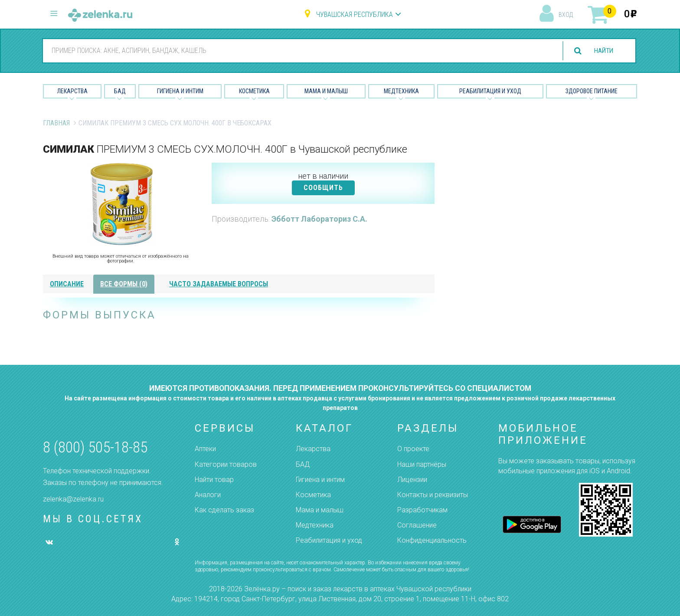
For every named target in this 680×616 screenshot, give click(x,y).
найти (602, 51)
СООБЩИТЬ (323, 188)
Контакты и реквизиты (433, 495)
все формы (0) (124, 284)
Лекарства (72, 91)
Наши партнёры (422, 464)
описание (67, 284)
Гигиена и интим (320, 480)
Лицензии (412, 480)
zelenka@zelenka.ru (73, 499)
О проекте (413, 449)
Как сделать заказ (224, 510)
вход (566, 15)
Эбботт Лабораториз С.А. (319, 219)
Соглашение (417, 525)
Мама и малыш (326, 91)
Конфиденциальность (432, 540)
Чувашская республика (355, 15)
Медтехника (401, 91)
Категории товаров (226, 464)
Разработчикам (422, 510)
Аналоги (208, 495)
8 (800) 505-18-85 (95, 447)
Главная (56, 123)
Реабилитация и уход (490, 91)
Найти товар (214, 480)
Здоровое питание (592, 91)
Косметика (254, 91)
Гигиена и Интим (180, 91)
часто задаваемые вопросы (219, 284)
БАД (120, 91)
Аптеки (205, 449)
